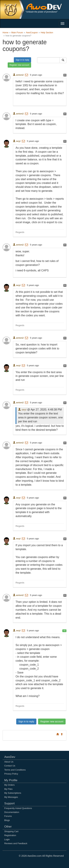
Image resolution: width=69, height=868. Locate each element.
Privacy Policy (11, 774)
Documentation (12, 812)
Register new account (19, 65)
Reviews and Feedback (16, 843)
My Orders (9, 785)
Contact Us (10, 766)
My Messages (11, 797)
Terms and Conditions (15, 770)
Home (5, 33)
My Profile (11, 780)
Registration (10, 835)
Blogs (7, 820)
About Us (9, 762)
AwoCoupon (32, 33)
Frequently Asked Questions (18, 808)
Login (7, 839)
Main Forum (17, 33)
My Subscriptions (13, 793)
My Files (8, 789)
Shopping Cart (11, 831)
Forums (8, 816)
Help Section (47, 33)
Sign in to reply (22, 60)
